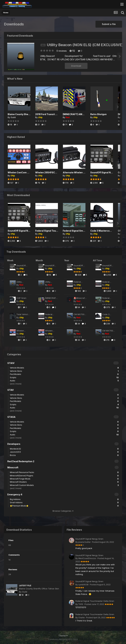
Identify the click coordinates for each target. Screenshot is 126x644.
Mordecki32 (64, 449)
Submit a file (109, 24)
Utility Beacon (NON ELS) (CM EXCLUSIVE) (85, 45)
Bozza (64, 455)
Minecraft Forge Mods (64, 479)
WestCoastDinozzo (87, 558)
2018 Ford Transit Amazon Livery (54, 114)
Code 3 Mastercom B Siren (105, 231)
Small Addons (64, 502)
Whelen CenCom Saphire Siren (25, 172)
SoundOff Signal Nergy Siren (106, 172)
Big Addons (64, 499)
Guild (13, 117)
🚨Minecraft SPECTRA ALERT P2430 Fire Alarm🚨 (80, 298)
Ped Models (64, 374)
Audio (64, 381)
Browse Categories (63, 511)
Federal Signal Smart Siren (78, 231)
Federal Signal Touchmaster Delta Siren (58, 231)
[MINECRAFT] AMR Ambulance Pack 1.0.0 (51, 298)
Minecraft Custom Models (64, 485)
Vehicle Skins (64, 371)
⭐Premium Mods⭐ (64, 506)
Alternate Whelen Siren (76, 172)
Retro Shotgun (98, 114)
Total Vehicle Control (23, 315)
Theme (63, 636)
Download (76, 66)
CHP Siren (21, 298)
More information (52, 66)
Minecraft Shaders (64, 482)
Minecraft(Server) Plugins (64, 476)
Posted (103, 542)
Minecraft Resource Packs (64, 472)
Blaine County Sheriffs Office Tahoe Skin (30, 114)
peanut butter (84, 542)
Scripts (64, 377)
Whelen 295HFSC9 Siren (49, 172)
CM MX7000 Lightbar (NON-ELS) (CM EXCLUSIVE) (80, 315)
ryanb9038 (83, 585)
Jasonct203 (64, 452)
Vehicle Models (64, 368)
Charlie (81, 618)
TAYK (81, 604)
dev (43, 45)
